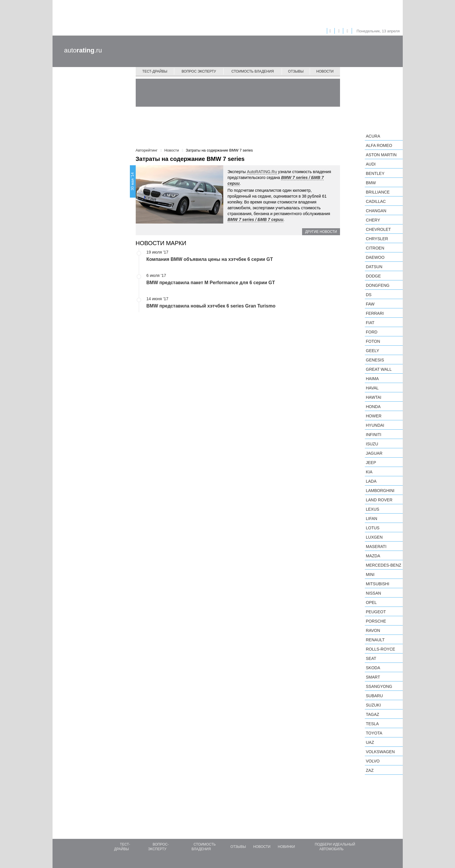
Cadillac (376, 201)
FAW (370, 304)
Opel (371, 602)
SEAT (371, 658)
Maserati (376, 547)
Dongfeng (378, 285)
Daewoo (375, 257)
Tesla (372, 724)
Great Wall (379, 369)
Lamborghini (380, 491)
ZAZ (370, 770)
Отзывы (296, 71)
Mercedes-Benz (384, 565)
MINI (370, 574)
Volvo (373, 761)
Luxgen (374, 537)
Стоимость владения (253, 71)
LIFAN (372, 519)
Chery (373, 220)
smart (373, 677)
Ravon (373, 630)
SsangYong (379, 686)
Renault (375, 640)
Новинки (286, 847)
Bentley (375, 173)
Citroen (375, 248)
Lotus (373, 528)
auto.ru (83, 50)
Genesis (375, 360)
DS (369, 295)
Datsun (374, 267)
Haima (372, 379)
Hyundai (375, 425)
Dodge (373, 276)
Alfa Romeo (379, 145)
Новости (325, 71)
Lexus (373, 509)
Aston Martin (381, 155)
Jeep (371, 463)
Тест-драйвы (155, 71)
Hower (374, 416)
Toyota (374, 733)
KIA (369, 472)
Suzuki (373, 705)
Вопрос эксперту (199, 71)
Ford (372, 332)
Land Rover (379, 500)
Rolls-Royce (381, 649)
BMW (371, 183)
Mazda (373, 556)
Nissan (374, 593)
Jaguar (374, 453)
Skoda (373, 668)
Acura (373, 136)
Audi (371, 164)
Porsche (376, 621)
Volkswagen (380, 752)
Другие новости (321, 232)
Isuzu (372, 444)
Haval (372, 388)
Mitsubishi (378, 584)
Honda (373, 407)
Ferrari (375, 313)
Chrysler (377, 239)
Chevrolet (379, 229)
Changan (376, 211)
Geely (373, 351)
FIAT (370, 323)
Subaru (374, 696)
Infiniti (374, 435)
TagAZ (373, 714)
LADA (371, 481)
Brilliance (378, 192)
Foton (373, 341)
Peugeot (376, 612)
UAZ (370, 742)
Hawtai (374, 397)
